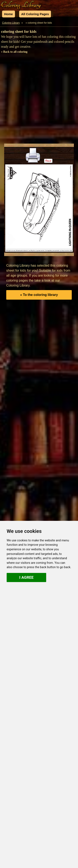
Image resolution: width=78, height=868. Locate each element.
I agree (27, 577)
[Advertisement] (39, 99)
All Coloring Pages (35, 14)
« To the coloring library (39, 295)
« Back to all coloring (14, 52)
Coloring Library (11, 23)
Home (9, 14)
